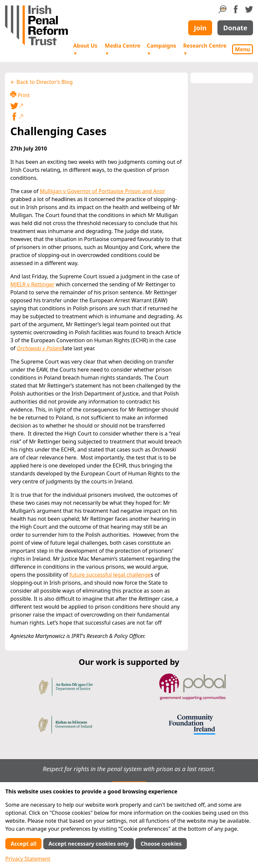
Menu (243, 49)
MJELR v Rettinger (32, 284)
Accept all (23, 844)
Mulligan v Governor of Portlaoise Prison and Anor (103, 191)
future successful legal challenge (110, 575)
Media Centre (123, 49)
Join (200, 28)
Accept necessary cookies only (89, 844)
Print (20, 95)
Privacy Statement (28, 859)
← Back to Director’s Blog (42, 82)
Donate (235, 28)
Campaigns (161, 49)
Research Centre (205, 49)
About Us (85, 49)
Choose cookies (161, 844)
